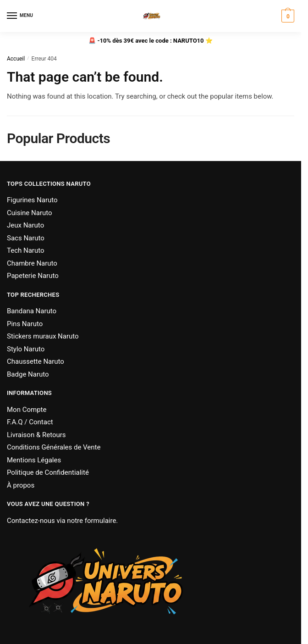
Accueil (16, 59)
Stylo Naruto (26, 349)
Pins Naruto (25, 324)
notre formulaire (91, 521)
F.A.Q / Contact (30, 422)
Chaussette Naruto (36, 361)
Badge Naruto (28, 374)
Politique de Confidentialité (48, 472)
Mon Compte (27, 410)
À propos (21, 485)
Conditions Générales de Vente (54, 447)
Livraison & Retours (36, 435)
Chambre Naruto (32, 263)
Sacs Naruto (26, 238)
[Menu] (21, 16)
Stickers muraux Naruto (43, 336)
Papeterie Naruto (33, 276)
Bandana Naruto (32, 311)
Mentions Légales (34, 460)
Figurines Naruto (32, 200)
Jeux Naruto (25, 225)
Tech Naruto (26, 250)
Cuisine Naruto (30, 213)
